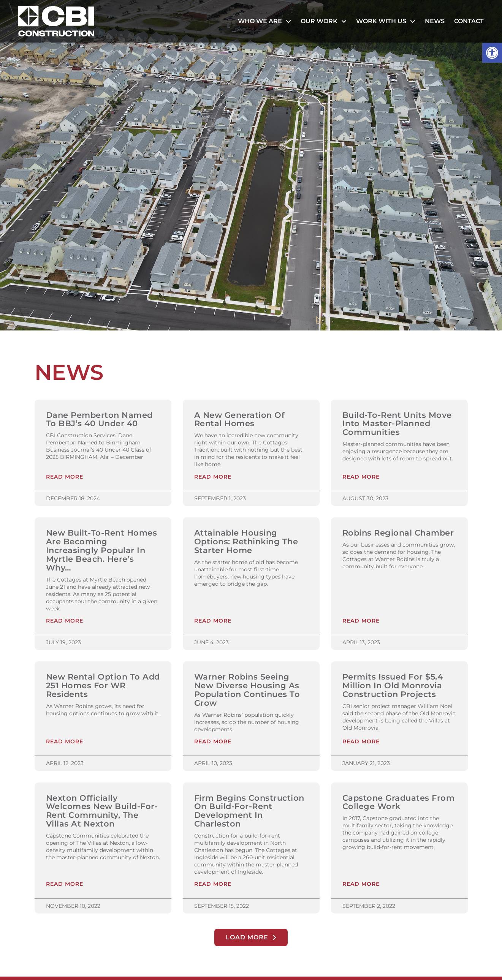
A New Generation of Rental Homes (240, 419)
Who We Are (264, 21)
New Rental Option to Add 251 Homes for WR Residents (103, 686)
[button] (492, 53)
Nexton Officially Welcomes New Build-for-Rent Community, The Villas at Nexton (102, 812)
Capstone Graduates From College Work (399, 803)
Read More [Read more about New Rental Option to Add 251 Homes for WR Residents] (65, 743)
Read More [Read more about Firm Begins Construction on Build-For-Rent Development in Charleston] (213, 886)
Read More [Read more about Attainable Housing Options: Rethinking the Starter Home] (213, 622)
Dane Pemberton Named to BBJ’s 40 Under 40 (99, 419)
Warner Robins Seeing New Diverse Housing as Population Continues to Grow (247, 691)
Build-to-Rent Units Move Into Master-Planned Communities (397, 424)
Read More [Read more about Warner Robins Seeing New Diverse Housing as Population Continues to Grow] (213, 743)
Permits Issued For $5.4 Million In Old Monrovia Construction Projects (393, 686)
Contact (469, 21)
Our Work (324, 21)
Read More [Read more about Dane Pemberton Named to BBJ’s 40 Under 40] (65, 477)
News (435, 21)
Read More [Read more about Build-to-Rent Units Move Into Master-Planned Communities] (361, 477)
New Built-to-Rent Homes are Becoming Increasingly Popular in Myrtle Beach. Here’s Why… (102, 551)
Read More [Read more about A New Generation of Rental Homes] (213, 477)
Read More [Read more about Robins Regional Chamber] (361, 622)
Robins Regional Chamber (398, 533)
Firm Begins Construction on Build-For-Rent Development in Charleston (249, 812)
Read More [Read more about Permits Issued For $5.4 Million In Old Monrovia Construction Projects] (361, 743)
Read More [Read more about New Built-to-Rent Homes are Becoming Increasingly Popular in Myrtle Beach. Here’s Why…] (65, 622)
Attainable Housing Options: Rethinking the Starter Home (246, 542)
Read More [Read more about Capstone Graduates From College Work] (361, 886)
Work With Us (386, 21)
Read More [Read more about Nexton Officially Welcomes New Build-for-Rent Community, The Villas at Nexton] (65, 886)
